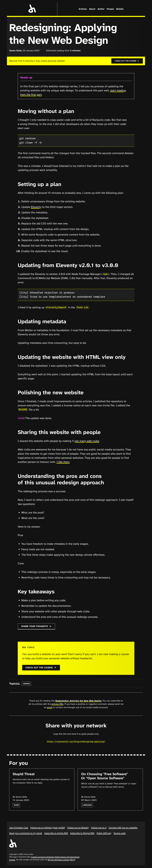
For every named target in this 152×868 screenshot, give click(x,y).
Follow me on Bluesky (78, 828)
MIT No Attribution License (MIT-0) (61, 860)
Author (101, 9)
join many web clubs (87, 441)
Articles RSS (57, 704)
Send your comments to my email (26, 834)
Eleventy (36, 207)
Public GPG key (104, 834)
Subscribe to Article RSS (56, 834)
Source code (120, 834)
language (87, 805)
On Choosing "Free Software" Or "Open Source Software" (104, 776)
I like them (63, 462)
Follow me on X (99, 828)
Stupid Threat (24, 774)
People (110, 9)
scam (16, 805)
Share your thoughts (36, 627)
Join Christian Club (19, 828)
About (92, 9)
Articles (83, 9)
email (50, 708)
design (26, 684)
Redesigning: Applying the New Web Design (78, 701)
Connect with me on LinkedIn (123, 828)
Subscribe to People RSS (82, 834)
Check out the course (127, 61)
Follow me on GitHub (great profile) (48, 828)
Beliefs (120, 9)
